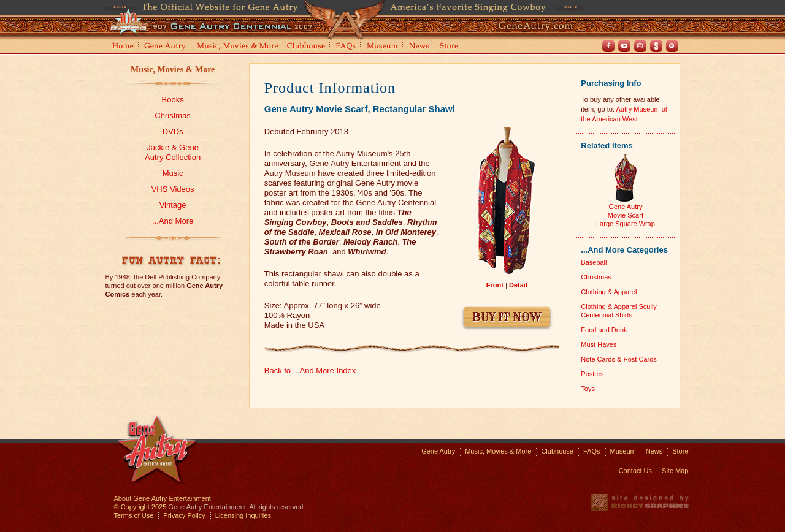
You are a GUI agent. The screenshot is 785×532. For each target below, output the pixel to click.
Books (173, 100)
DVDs (173, 131)
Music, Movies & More (173, 70)
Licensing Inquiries (243, 515)
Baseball (594, 262)
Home (122, 47)
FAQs (346, 47)
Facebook (608, 46)
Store (451, 47)
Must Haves (599, 344)
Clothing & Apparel (609, 292)
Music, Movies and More (238, 47)
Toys (588, 389)
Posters (592, 374)
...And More (173, 221)
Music (173, 173)
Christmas (173, 116)
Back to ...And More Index (310, 370)
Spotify (672, 46)
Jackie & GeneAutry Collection (173, 152)
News (420, 47)
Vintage (173, 205)
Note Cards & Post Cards (619, 359)
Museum (383, 47)
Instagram (640, 46)
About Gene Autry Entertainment (163, 498)
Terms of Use (134, 515)
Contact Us (635, 471)
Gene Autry (165, 47)
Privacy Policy (184, 515)
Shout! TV (656, 46)
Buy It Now (507, 317)
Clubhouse (307, 47)
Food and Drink (604, 330)
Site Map (675, 471)
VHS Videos (173, 189)
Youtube (624, 46)
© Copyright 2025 (140, 507)
